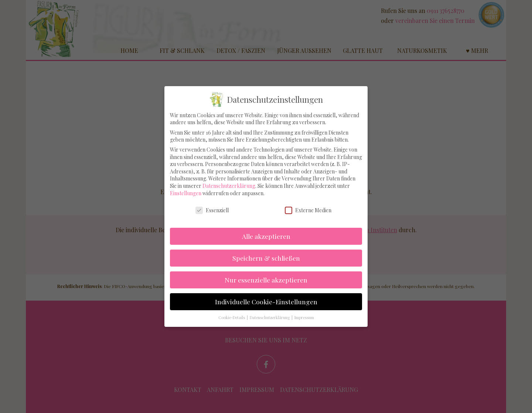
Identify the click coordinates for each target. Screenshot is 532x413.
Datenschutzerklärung (229, 179)
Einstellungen (186, 186)
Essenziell (212, 203)
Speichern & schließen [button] (266, 251)
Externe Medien (308, 203)
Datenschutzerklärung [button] (270, 311)
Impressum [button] (304, 311)
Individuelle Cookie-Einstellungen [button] (266, 294)
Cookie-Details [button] (232, 311)
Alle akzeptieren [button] (266, 229)
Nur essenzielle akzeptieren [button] (266, 273)
